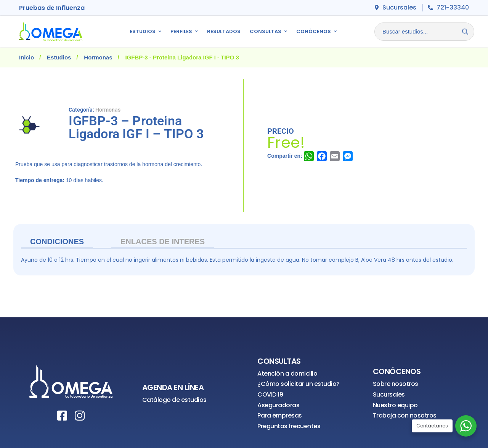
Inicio (26, 57)
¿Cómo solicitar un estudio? (299, 384)
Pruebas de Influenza (52, 8)
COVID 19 (270, 394)
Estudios (59, 57)
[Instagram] (80, 416)
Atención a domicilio (287, 374)
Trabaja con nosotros (405, 415)
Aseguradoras (278, 405)
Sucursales (389, 394)
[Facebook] (62, 416)
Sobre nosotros (396, 384)
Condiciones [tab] (57, 242)
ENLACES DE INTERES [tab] (163, 242)
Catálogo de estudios (174, 400)
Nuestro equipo (395, 405)
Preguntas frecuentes (289, 426)
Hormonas (98, 57)
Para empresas (280, 415)
